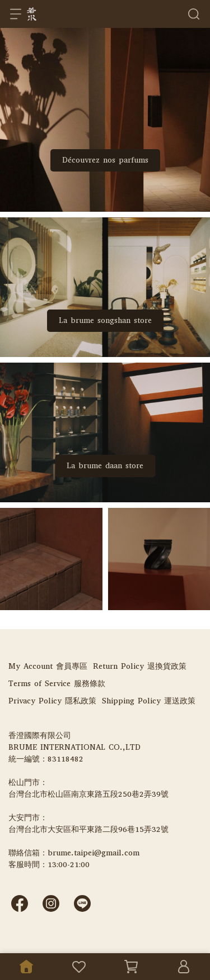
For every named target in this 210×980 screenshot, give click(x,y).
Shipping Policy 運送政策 (149, 701)
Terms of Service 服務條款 (57, 684)
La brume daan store (105, 466)
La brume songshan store (105, 320)
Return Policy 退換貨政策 (140, 666)
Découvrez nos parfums (105, 160)
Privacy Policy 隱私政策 (52, 701)
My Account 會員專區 (48, 666)
